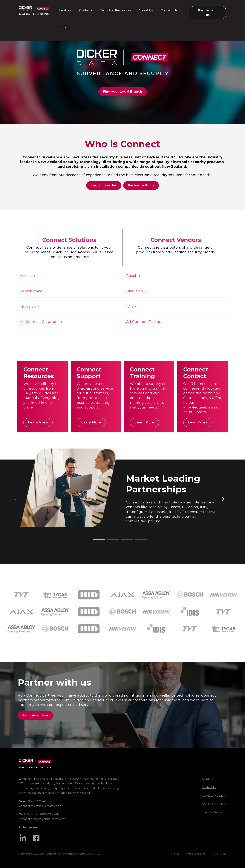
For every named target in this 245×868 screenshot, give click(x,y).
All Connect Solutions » (41, 322)
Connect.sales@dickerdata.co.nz (40, 806)
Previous (16, 499)
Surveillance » (33, 291)
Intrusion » (29, 307)
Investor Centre (212, 813)
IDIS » (131, 307)
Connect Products (214, 796)
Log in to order (104, 186)
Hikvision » (136, 291)
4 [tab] (137, 540)
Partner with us (141, 186)
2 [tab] (109, 540)
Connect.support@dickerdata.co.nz (42, 819)
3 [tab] (123, 540)
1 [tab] (95, 540)
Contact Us (209, 788)
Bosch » (133, 276)
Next (223, 499)
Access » (27, 276)
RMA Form (173, 854)
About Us (208, 779)
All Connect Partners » (147, 322)
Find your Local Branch (123, 92)
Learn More (38, 423)
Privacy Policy (218, 854)
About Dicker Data (214, 804)
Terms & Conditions (195, 854)
